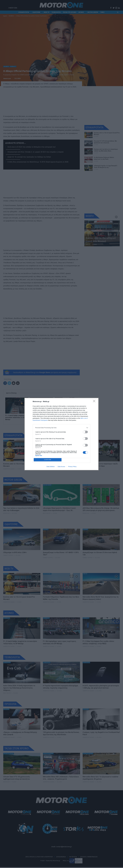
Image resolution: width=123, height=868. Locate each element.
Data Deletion (51, 467)
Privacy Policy (72, 467)
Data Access (61, 467)
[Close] (95, 402)
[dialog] (61, 434)
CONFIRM (48, 460)
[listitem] (61, 428)
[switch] (85, 432)
